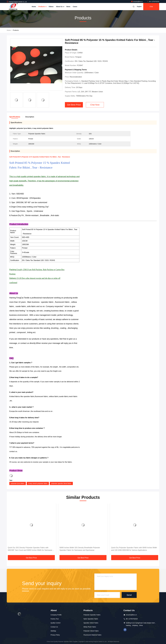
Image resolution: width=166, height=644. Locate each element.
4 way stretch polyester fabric (38, 483)
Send (129, 595)
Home (34, 7)
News (68, 7)
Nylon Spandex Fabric (91, 619)
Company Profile (56, 615)
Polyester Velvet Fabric (91, 631)
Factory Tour (55, 619)
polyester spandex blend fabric (61, 483)
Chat (151, 7)
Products (42, 7)
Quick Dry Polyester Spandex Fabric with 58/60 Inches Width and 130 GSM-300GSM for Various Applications (134, 549)
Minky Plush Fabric (90, 627)
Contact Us (54, 627)
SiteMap (53, 631)
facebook (125, 630)
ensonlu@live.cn (137, 2)
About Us (60, 7)
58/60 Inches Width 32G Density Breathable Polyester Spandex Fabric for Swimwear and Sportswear (80, 549)
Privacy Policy (55, 635)
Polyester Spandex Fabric (92, 615)
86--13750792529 (153, 2)
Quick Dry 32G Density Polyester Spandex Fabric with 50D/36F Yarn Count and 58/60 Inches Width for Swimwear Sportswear (30, 549)
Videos (51, 7)
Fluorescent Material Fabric (93, 635)
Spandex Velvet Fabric (91, 623)
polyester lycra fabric (18, 483)
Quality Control (56, 623)
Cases (75, 7)
